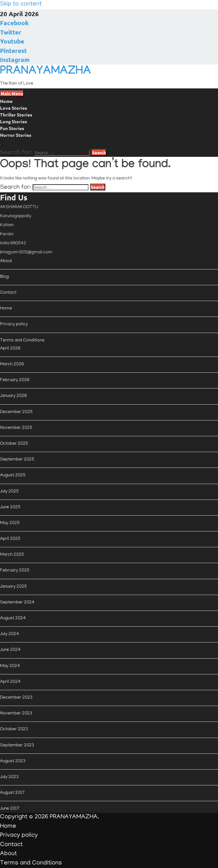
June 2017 (10, 809)
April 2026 (10, 349)
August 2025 (13, 475)
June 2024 (10, 650)
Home (6, 101)
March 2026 (12, 364)
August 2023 (13, 761)
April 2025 (10, 539)
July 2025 (9, 492)
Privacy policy (14, 324)
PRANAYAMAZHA (46, 72)
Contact (8, 293)
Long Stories (14, 121)
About (6, 261)
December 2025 (16, 412)
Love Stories (14, 108)
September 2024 (17, 603)
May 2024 (10, 666)
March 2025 (12, 555)
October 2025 (14, 444)
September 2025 (17, 460)
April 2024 (10, 682)
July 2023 (9, 777)
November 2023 (16, 714)
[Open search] (1, 145)
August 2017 (12, 793)
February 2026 (15, 380)
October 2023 (14, 729)
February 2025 (15, 571)
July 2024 (10, 634)
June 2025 (10, 507)
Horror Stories (16, 135)
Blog (4, 277)
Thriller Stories (16, 115)
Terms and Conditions (22, 341)
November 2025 (16, 428)
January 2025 (13, 587)
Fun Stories (12, 128)
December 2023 (16, 698)
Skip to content (21, 4)
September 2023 (17, 746)
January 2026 (13, 396)
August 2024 (13, 618)
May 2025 (10, 523)
